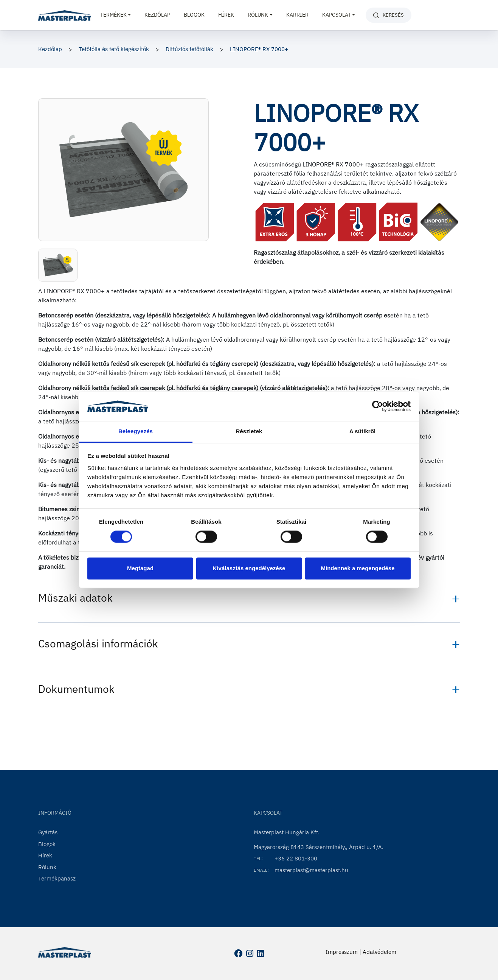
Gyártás (48, 832)
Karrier (297, 15)
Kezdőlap (157, 15)
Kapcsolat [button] (337, 15)
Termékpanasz (57, 878)
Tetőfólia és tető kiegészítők (114, 49)
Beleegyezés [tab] (136, 431)
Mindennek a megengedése (358, 568)
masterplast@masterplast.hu (311, 870)
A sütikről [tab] (363, 431)
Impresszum (342, 952)
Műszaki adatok (75, 598)
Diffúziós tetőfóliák (189, 49)
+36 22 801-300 (296, 858)
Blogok (194, 15)
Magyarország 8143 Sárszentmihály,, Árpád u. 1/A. (319, 847)
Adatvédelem (379, 952)
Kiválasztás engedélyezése (249, 568)
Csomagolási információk (98, 643)
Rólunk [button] (258, 15)
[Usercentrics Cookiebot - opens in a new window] (378, 406)
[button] (58, 265)
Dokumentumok (76, 689)
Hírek (226, 15)
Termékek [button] (113, 15)
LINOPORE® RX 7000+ (259, 49)
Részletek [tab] (249, 431)
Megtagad (140, 568)
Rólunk (47, 867)
